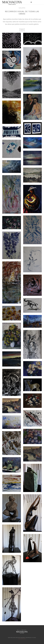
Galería (22, 30)
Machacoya (22, 639)
